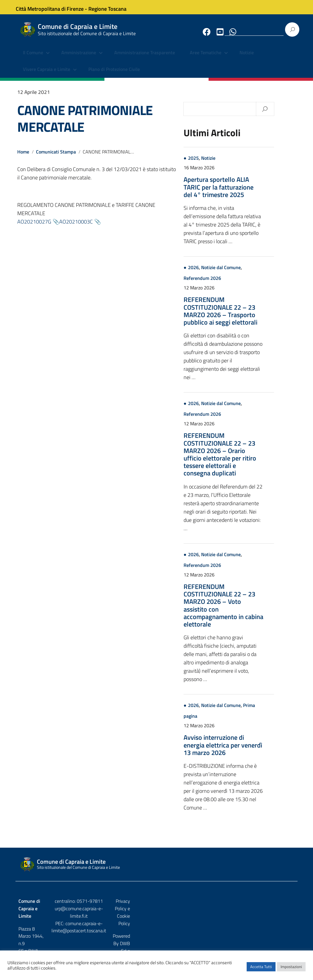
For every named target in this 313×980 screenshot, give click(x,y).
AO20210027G (34, 226)
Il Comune (33, 58)
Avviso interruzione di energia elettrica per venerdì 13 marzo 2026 (245, 750)
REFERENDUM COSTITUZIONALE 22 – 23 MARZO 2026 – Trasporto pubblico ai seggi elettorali (242, 316)
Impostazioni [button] (291, 970)
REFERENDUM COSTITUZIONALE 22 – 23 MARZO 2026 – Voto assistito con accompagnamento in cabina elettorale (245, 610)
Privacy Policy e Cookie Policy (266, 906)
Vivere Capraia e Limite (47, 75)
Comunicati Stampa (56, 157)
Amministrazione (79, 58)
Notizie (247, 58)
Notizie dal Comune (243, 272)
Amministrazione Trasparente (145, 58)
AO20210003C (76, 226)
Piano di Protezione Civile (114, 75)
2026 (215, 272)
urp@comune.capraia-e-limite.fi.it (156, 913)
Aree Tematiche (206, 58)
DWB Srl (261, 919)
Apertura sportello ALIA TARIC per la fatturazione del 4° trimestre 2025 (240, 192)
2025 (215, 163)
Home (23, 157)
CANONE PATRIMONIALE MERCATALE (85, 123)
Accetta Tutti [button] (261, 970)
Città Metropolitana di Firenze (55, 7)
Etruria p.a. (284, 919)
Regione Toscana (112, 7)
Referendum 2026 (224, 283)
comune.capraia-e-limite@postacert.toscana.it (156, 924)
